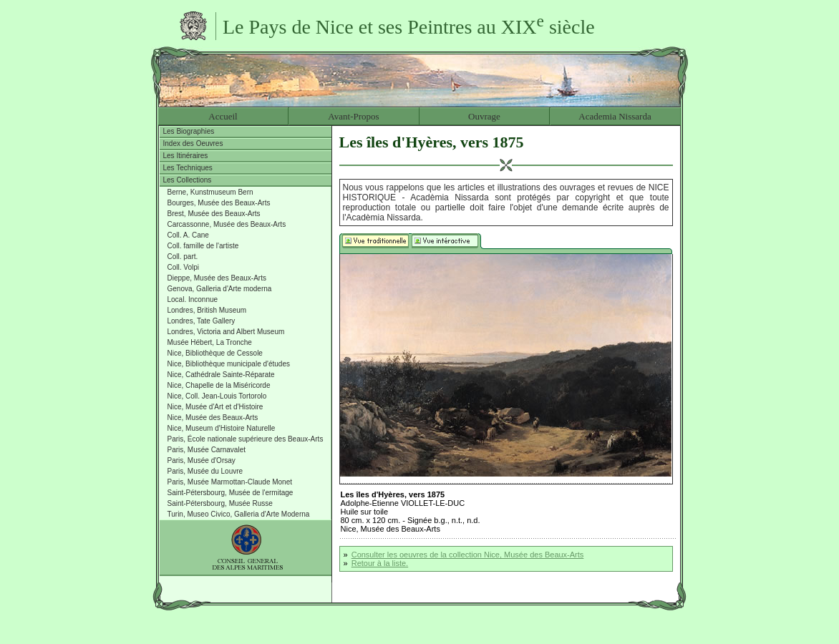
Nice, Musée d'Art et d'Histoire (215, 407)
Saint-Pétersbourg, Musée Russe (220, 503)
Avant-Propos (353, 116)
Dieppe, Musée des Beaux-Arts (217, 278)
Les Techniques (188, 168)
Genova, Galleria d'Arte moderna (220, 289)
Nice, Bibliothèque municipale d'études (229, 364)
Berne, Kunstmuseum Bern (210, 192)
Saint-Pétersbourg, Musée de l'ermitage (231, 493)
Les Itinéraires (186, 156)
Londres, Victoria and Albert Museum (226, 332)
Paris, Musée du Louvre (205, 471)
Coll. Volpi (183, 267)
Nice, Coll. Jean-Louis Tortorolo (217, 396)
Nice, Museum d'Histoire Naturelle (222, 428)
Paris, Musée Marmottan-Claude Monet (230, 482)
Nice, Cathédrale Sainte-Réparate (221, 375)
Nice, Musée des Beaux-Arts (213, 418)
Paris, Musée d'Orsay (202, 460)
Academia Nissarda (615, 116)
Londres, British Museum (207, 310)
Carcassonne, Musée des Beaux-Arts (227, 224)
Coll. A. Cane (188, 235)
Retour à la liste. (380, 563)
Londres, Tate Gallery (202, 321)
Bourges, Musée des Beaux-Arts (219, 203)
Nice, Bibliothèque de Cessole (215, 353)
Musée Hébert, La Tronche (210, 342)
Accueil (223, 116)
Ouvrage (484, 116)
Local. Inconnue (193, 299)
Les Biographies (189, 131)
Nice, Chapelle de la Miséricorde (219, 385)
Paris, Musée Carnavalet (207, 450)
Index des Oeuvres (193, 143)
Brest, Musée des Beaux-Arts (214, 214)
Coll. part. (183, 257)
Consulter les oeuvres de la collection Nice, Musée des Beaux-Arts (468, 555)
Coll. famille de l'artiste (203, 246)
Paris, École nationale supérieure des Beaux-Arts (246, 439)
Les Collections (188, 180)
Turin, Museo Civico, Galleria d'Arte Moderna (239, 514)
